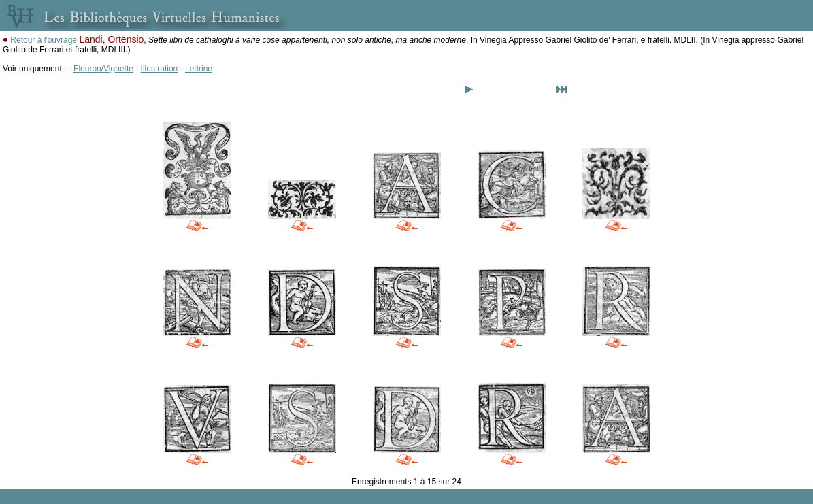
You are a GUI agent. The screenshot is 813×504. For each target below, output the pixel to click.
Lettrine (199, 69)
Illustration (160, 69)
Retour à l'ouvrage (44, 40)
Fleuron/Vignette (103, 69)
